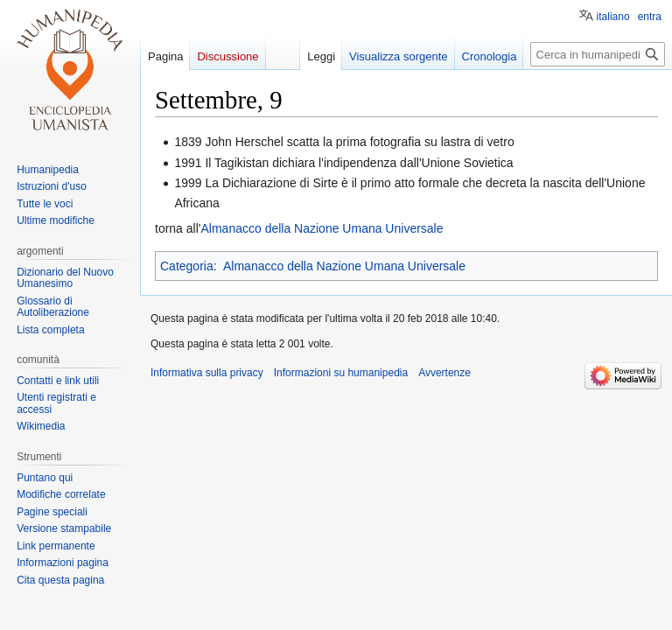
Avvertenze (444, 373)
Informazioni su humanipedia (341, 373)
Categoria (187, 266)
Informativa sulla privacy (207, 373)
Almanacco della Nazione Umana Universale (322, 228)
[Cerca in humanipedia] (598, 54)
